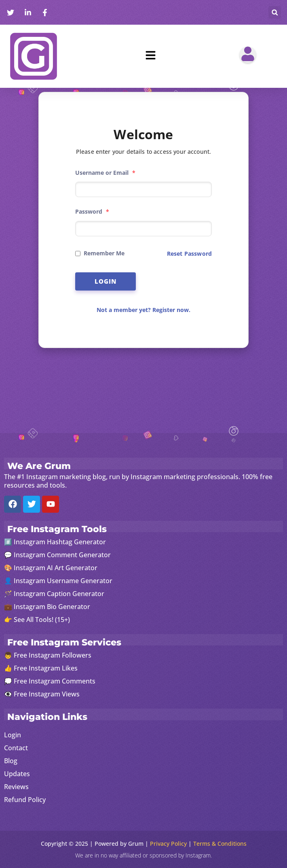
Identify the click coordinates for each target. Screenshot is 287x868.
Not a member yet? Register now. (143, 310)
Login (106, 281)
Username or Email (105, 173)
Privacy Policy (168, 844)
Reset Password (189, 254)
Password (92, 211)
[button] (275, 12)
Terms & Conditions (220, 844)
